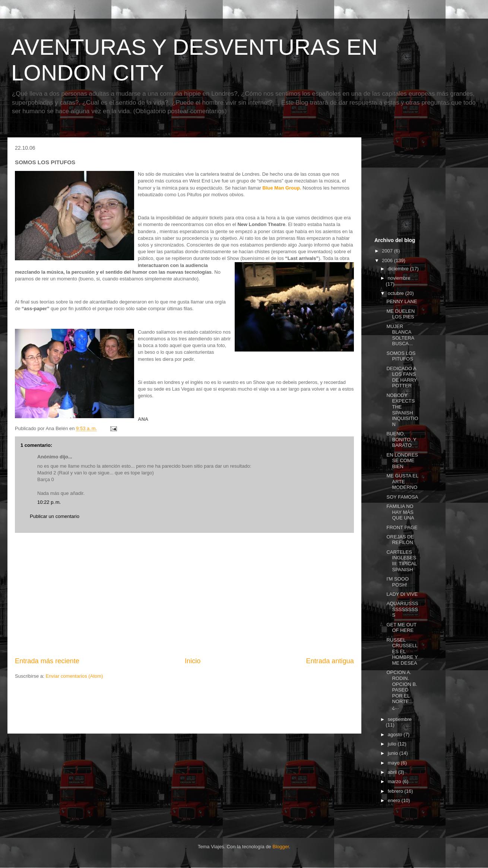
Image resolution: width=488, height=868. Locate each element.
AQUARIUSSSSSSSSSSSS (402, 609)
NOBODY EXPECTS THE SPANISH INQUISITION (402, 410)
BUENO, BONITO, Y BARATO (401, 439)
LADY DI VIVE (402, 594)
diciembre (399, 269)
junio (394, 753)
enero (395, 800)
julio (393, 744)
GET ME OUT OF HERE (401, 628)
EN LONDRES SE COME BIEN (402, 461)
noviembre (399, 278)
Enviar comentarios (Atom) (74, 676)
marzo (395, 781)
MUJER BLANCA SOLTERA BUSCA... (400, 335)
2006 (388, 260)
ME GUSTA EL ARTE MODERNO (402, 481)
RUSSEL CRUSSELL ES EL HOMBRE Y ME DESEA (402, 651)
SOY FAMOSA (402, 497)
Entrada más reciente (47, 661)
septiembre (400, 719)
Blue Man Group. (283, 188)
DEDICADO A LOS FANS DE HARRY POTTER (402, 377)
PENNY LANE (402, 301)
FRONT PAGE (402, 527)
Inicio (193, 661)
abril (393, 772)
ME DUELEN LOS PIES (400, 314)
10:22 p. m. (49, 502)
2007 (388, 251)
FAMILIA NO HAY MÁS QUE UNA (400, 512)
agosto (396, 735)
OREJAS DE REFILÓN (400, 540)
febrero (396, 791)
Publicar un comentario (55, 516)
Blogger (281, 847)
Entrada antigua (330, 661)
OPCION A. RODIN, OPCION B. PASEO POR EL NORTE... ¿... (402, 690)
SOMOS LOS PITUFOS (401, 356)
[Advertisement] (185, 595)
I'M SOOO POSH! (397, 582)
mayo (394, 763)
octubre (397, 293)
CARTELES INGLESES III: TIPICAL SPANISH (401, 561)
